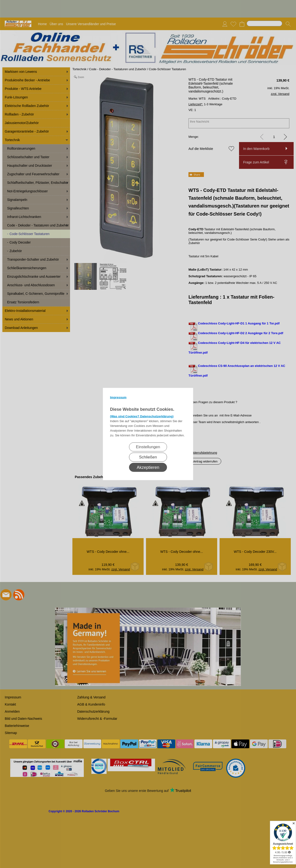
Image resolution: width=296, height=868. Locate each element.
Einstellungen (148, 447)
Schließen (148, 457)
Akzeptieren (148, 467)
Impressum (118, 397)
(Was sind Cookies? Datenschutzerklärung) (142, 416)
